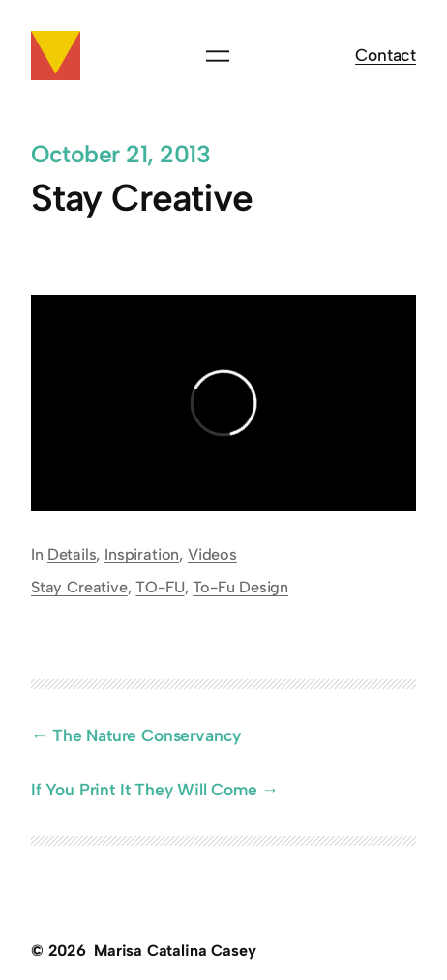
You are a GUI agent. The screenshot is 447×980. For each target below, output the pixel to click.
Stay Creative (79, 587)
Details (72, 554)
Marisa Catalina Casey (175, 951)
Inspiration (142, 554)
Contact (386, 55)
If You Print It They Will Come (144, 789)
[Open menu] (218, 56)
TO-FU (160, 587)
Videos (212, 554)
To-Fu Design (240, 587)
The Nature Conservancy (147, 735)
